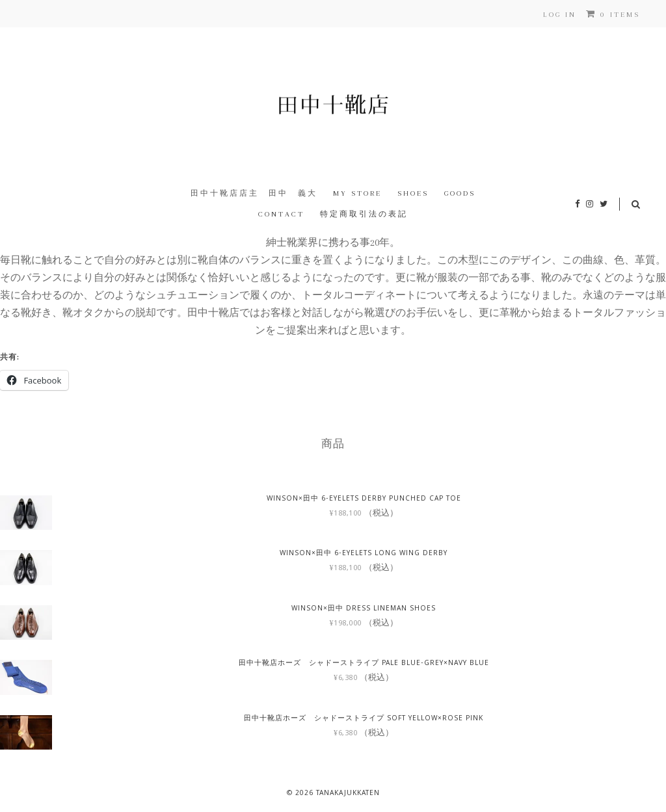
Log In (560, 15)
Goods (460, 193)
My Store (357, 193)
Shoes (413, 193)
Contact (281, 214)
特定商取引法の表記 (364, 214)
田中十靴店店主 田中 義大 (254, 193)
